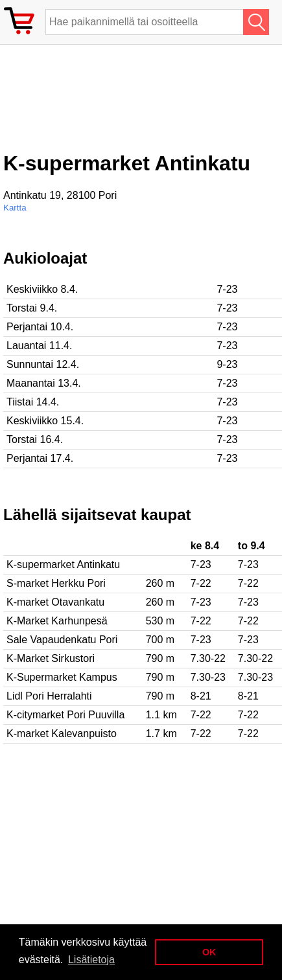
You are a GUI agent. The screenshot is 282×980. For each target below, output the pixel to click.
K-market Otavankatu (55, 602)
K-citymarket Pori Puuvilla (65, 715)
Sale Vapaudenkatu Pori (62, 640)
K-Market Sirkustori (51, 658)
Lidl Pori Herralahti (49, 696)
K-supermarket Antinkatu (63, 564)
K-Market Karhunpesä (57, 621)
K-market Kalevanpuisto (62, 734)
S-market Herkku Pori (56, 583)
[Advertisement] (107, 103)
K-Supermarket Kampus (62, 677)
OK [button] (209, 952)
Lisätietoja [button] (91, 960)
